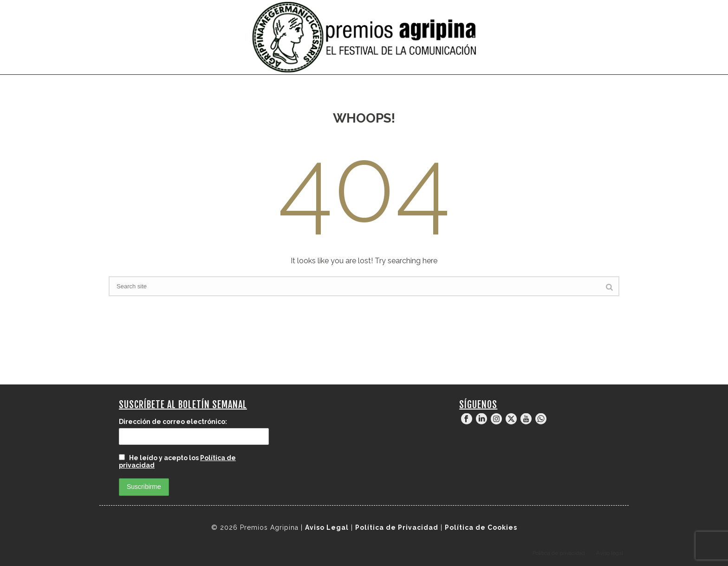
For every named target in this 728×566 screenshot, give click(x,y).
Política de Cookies (481, 527)
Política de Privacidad (397, 527)
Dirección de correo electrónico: (173, 422)
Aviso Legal (327, 527)
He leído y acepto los (177, 462)
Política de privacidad (559, 553)
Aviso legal (610, 553)
